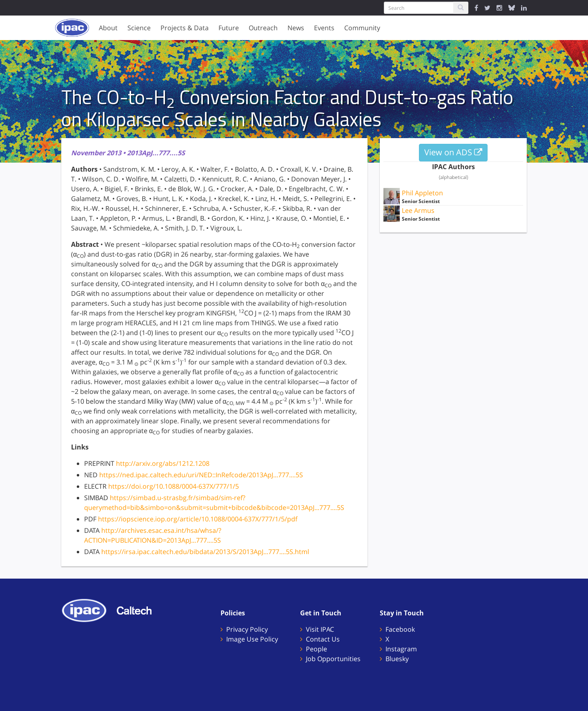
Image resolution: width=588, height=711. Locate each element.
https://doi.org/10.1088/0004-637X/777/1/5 (174, 486)
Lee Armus (418, 210)
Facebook (400, 629)
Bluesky (397, 659)
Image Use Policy (252, 639)
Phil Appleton (422, 193)
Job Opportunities (333, 659)
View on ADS (453, 152)
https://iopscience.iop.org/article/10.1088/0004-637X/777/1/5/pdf (198, 519)
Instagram (401, 649)
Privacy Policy (247, 629)
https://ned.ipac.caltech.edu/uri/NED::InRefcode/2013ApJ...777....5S (201, 475)
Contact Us (323, 639)
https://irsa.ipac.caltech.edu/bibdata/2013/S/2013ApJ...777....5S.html (205, 552)
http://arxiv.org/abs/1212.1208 (163, 463)
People (316, 649)
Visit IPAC (320, 629)
